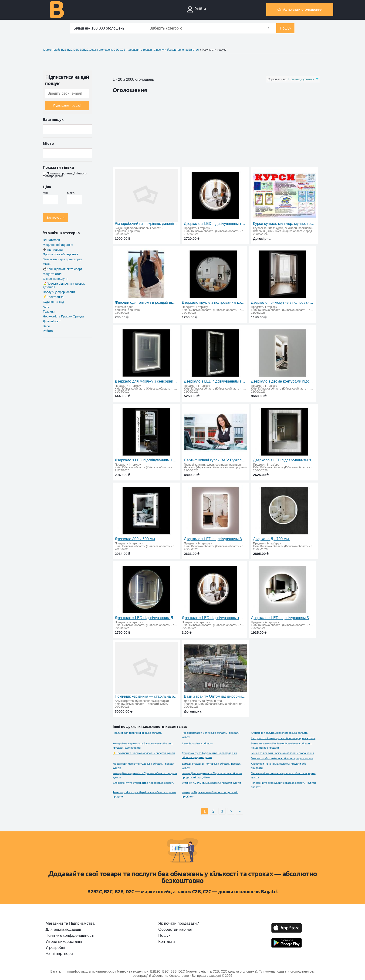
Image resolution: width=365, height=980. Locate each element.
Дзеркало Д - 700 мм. (271, 539)
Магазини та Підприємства (70, 923)
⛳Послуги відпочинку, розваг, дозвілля (64, 285)
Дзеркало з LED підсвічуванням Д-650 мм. (146, 618)
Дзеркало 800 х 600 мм (135, 539)
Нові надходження (301, 79)
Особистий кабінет (175, 930)
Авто (46, 307)
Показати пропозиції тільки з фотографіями (65, 175)
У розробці (55, 948)
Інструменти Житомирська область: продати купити (283, 738)
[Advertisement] (197, 131)
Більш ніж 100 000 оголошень (99, 28)
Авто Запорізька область (197, 743)
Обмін (47, 264)
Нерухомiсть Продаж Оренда (63, 316)
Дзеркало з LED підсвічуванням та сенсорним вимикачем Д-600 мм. (215, 224)
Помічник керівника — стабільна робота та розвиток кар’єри (146, 696)
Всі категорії (51, 240)
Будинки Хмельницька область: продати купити (211, 783)
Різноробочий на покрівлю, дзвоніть (146, 224)
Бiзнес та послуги (55, 279)
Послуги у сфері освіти (59, 292)
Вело (46, 326)
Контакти (167, 942)
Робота (48, 331)
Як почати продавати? (179, 923)
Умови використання (65, 942)
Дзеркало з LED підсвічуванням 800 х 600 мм (215, 539)
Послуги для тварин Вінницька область (137, 733)
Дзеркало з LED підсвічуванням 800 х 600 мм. (284, 460)
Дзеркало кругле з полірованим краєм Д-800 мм (213, 302)
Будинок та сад (53, 302)
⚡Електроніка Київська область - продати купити (144, 753)
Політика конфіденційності (70, 936)
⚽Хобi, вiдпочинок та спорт (63, 269)
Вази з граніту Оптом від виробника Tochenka (215, 696)
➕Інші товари (53, 250)
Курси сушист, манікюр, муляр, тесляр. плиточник (284, 224)
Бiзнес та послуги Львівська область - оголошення (282, 753)
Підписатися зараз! (67, 105)
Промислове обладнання (60, 254)
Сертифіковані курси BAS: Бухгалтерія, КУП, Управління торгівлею (215, 460)
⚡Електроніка (53, 297)
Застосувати (55, 218)
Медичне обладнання (58, 245)
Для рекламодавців (63, 930)
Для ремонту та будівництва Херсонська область (143, 783)
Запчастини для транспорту (62, 259)
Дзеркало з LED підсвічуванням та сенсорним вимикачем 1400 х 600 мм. (215, 381)
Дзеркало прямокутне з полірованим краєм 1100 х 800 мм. (282, 302)
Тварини (49, 312)
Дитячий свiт (52, 321)
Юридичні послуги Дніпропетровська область (279, 733)
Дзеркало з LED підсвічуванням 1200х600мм (146, 460)
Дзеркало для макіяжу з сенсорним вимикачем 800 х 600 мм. (146, 381)
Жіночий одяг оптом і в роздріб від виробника (146, 302)
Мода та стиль (53, 274)
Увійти (201, 9)
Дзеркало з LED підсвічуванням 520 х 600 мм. (282, 618)
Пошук (285, 28)
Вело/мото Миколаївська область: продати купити (282, 758)
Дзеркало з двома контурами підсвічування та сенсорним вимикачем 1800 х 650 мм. (282, 381)
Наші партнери (59, 954)
